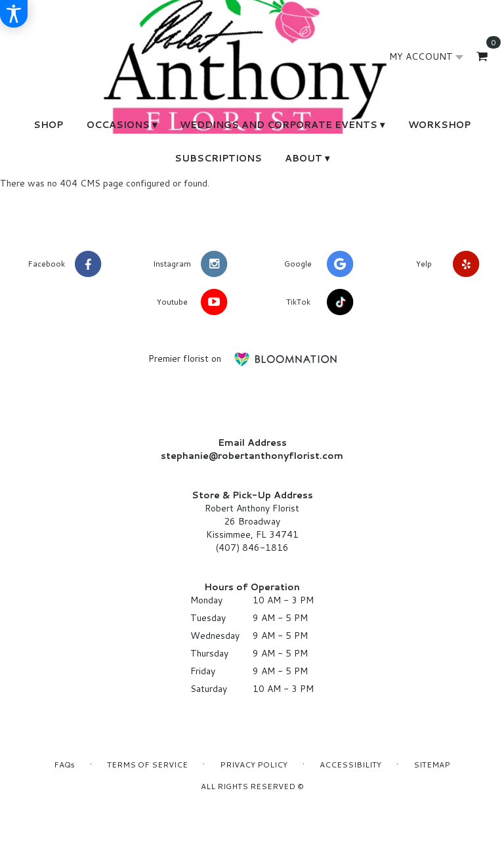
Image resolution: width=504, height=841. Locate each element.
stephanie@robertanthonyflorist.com (252, 456)
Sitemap (432, 765)
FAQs (64, 765)
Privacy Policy (254, 765)
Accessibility (350, 765)
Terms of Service (147, 765)
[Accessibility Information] (14, 14)
